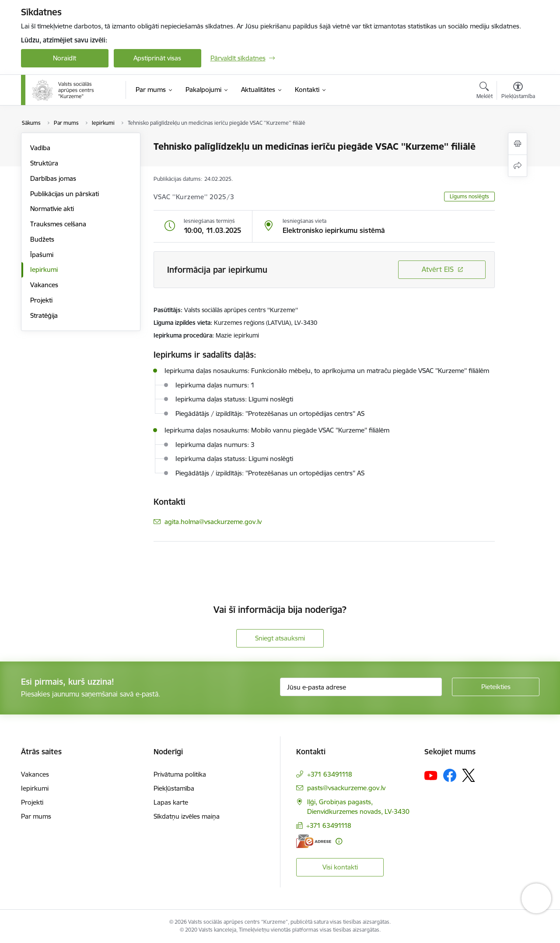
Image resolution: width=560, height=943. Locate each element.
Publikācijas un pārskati (65, 194)
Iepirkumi (44, 269)
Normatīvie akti (52, 209)
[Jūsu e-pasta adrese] (361, 687)
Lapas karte (171, 802)
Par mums (36, 816)
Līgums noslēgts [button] (469, 196)
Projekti (41, 300)
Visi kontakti (340, 867)
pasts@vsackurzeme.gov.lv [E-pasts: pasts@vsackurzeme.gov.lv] (346, 788)
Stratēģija (44, 315)
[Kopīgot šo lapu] (518, 166)
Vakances (44, 285)
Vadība (40, 148)
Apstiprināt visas (157, 58)
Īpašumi (42, 255)
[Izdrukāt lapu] (518, 144)
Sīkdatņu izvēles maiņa (187, 816)
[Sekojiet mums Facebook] (450, 775)
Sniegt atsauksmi (280, 638)
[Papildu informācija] (339, 841)
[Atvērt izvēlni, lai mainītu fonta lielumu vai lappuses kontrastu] (518, 91)
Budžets (42, 239)
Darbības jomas (53, 178)
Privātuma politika (180, 774)
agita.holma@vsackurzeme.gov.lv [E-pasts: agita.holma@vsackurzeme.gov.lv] (213, 522)
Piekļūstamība (174, 788)
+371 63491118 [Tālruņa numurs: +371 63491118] (330, 774)
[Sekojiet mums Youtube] (431, 775)
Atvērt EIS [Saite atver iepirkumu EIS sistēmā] (438, 269)
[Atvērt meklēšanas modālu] (485, 91)
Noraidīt (65, 58)
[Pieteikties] (496, 687)
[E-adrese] (314, 841)
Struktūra (44, 163)
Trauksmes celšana (58, 224)
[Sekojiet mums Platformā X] (469, 775)
